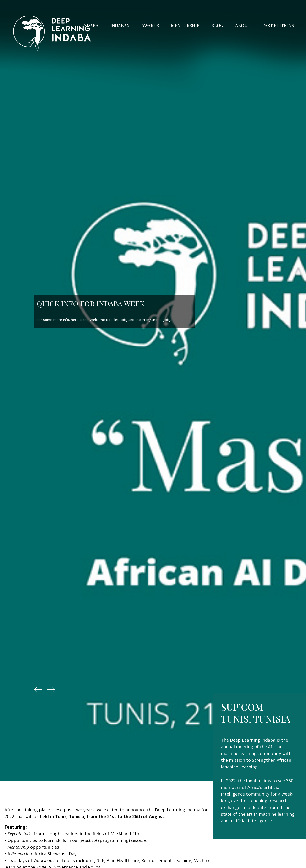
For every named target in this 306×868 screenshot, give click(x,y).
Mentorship (185, 25)
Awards (150, 25)
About (243, 25)
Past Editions (278, 25)
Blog (217, 25)
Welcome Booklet (104, 320)
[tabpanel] (153, 434)
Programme (152, 320)
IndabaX (120, 25)
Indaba (90, 25)
